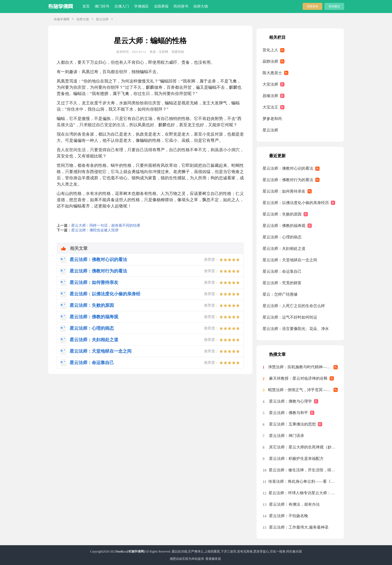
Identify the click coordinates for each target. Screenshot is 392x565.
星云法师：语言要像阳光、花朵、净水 (296, 329)
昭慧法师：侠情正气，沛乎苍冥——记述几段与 (303, 390)
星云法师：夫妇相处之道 (284, 249)
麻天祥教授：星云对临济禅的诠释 (298, 378)
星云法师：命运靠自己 (282, 271)
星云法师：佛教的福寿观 (284, 226)
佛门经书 (102, 6)
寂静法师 (270, 61)
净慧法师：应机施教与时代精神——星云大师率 (303, 367)
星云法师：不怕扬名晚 (289, 516)
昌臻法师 (270, 96)
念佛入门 (122, 6)
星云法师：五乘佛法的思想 (292, 424)
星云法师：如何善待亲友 (284, 191)
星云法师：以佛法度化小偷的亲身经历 (296, 203)
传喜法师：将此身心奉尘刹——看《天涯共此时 (303, 481)
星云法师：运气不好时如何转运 (290, 317)
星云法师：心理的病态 (282, 237)
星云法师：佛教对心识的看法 (288, 168)
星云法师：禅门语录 (287, 436)
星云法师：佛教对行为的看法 (288, 180)
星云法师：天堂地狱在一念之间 (290, 260)
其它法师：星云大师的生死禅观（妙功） (303, 447)
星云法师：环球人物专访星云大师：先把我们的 (303, 493)
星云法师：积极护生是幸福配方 (296, 459)
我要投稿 (312, 6)
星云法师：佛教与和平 (289, 413)
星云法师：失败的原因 (282, 214)
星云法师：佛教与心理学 (290, 401)
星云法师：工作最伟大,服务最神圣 (299, 527)
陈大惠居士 (272, 73)
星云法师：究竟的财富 (282, 283)
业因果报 (161, 6)
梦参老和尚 (272, 119)
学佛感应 (141, 6)
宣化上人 (270, 50)
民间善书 (181, 6)
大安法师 (270, 84)
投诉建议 (334, 6)
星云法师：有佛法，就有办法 (294, 504)
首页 (86, 6)
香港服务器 (213, 559)
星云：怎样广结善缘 (280, 294)
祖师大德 (201, 6)
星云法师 (102, 19)
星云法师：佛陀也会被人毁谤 (95, 230)
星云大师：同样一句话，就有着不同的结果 (106, 226)
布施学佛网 (62, 19)
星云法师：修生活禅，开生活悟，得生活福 (303, 470)
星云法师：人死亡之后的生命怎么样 (294, 306)
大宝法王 (270, 107)
